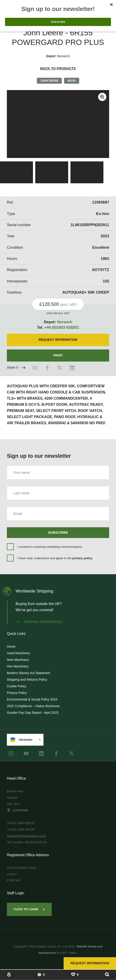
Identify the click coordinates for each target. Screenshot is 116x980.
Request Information (90, 963)
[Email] (35, 368)
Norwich (63, 56)
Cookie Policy (17, 686)
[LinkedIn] (72, 368)
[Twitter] (60, 368)
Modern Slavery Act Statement (28, 673)
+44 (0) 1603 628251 (21, 823)
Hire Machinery (18, 666)
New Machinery (18, 660)
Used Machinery (18, 653)
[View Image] (16, 172)
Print (58, 355)
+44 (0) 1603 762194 (21, 829)
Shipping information (39, 622)
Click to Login (29, 909)
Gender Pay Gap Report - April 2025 (33, 713)
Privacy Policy (17, 693)
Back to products (58, 68)
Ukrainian (21, 740)
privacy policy (82, 558)
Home (11, 646)
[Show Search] (107, 974)
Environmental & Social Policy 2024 (32, 699)
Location (17, 810)
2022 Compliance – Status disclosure (33, 706)
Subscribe (58, 532)
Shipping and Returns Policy (27, 680)
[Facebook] (47, 368)
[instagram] (11, 753)
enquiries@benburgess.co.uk (26, 836)
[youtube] (26, 753)
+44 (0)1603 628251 (62, 327)
